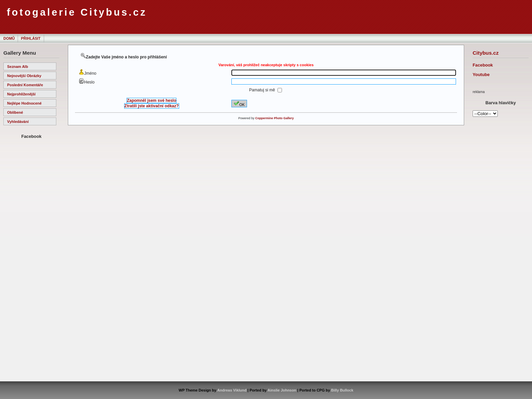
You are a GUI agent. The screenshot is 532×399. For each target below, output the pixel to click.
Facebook (483, 65)
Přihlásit (31, 38)
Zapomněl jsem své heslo (151, 101)
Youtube (481, 75)
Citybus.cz (486, 53)
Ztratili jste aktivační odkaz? (152, 106)
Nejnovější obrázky (24, 76)
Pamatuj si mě (262, 90)
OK (239, 104)
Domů (9, 38)
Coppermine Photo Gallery (274, 118)
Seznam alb (18, 67)
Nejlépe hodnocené (24, 103)
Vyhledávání (18, 122)
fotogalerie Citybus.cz (77, 12)
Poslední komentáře (25, 85)
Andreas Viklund (232, 390)
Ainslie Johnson (282, 390)
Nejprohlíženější (21, 94)
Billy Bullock (342, 390)
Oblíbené (15, 112)
